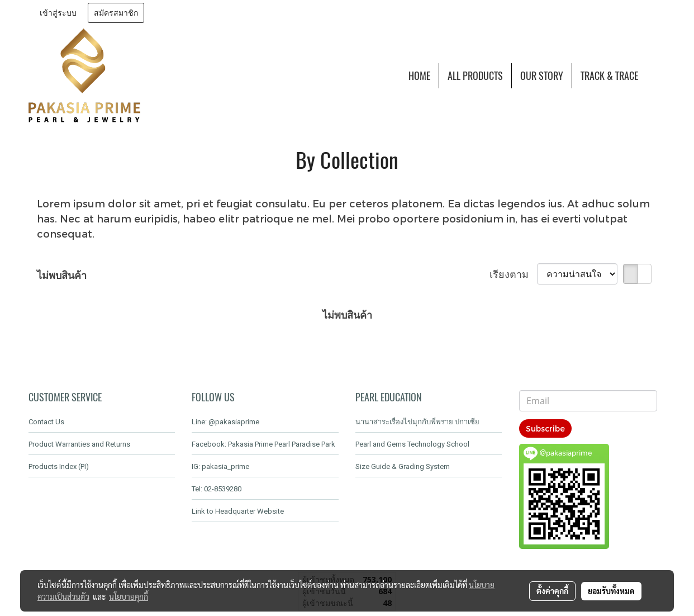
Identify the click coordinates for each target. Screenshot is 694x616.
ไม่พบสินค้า (62, 275)
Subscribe (545, 428)
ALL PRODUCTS (475, 76)
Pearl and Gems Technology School (412, 444)
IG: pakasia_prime (220, 466)
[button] (657, 75)
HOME (419, 76)
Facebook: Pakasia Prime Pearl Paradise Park (263, 444)
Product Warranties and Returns (79, 444)
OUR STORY (542, 76)
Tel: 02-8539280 (217, 489)
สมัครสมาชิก (116, 13)
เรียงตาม (513, 274)
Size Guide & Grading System (403, 466)
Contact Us (46, 422)
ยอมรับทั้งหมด (611, 591)
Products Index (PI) (59, 466)
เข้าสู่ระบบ (58, 13)
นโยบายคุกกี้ (129, 596)
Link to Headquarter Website (238, 511)
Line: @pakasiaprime (225, 422)
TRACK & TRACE (609, 76)
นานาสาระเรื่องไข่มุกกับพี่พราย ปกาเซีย (417, 422)
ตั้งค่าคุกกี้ (552, 591)
